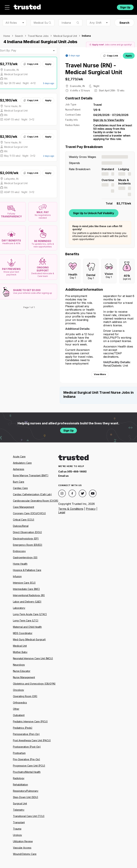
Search (124, 23)
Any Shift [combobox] (95, 23)
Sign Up (125, 7)
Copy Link (31, 64)
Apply (48, 64)
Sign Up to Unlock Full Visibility (94, 213)
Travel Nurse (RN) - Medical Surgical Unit (94, 69)
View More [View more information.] (100, 374)
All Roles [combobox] (11, 23)
